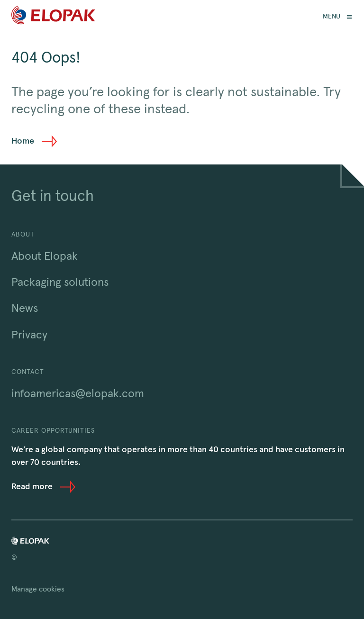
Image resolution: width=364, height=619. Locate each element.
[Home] (53, 17)
